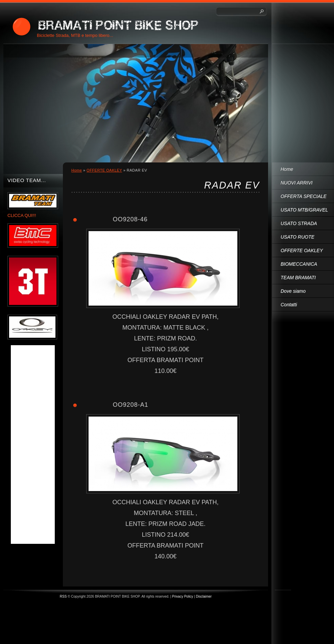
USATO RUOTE (297, 237)
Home (287, 169)
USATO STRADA (299, 223)
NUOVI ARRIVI (296, 183)
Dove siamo (293, 291)
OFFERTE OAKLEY (302, 250)
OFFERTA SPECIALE (304, 196)
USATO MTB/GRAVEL (304, 210)
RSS (63, 596)
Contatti (289, 305)
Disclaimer (204, 596)
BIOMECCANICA (299, 264)
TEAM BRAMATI (298, 277)
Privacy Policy (183, 596)
